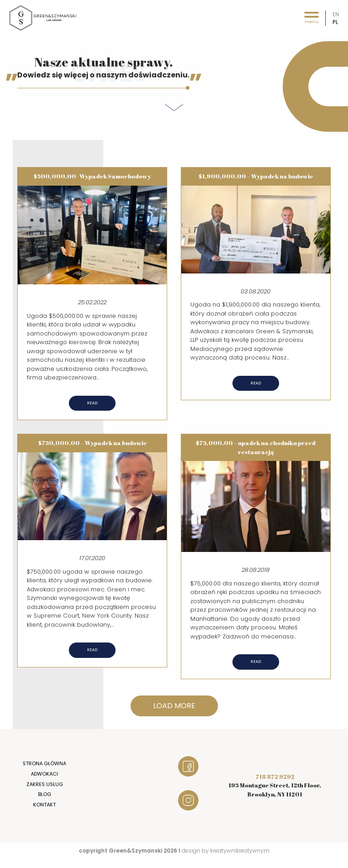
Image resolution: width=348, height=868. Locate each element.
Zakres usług (45, 784)
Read (92, 403)
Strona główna (44, 763)
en (336, 14)
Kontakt (44, 805)
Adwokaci (44, 774)
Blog (45, 794)
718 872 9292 (275, 777)
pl (335, 22)
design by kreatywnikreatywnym (226, 851)
